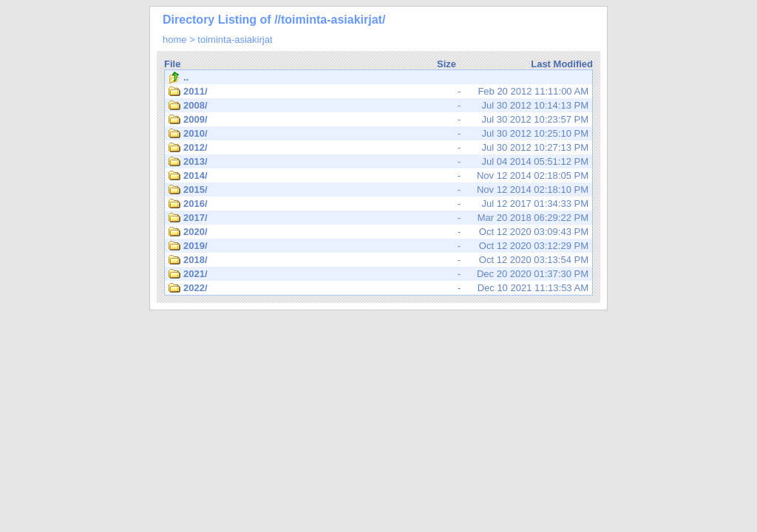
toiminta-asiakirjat (235, 40)
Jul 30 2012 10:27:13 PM (378, 148)
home (175, 40)
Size (447, 64)
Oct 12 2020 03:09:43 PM (378, 232)
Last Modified (562, 64)
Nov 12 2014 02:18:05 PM (378, 176)
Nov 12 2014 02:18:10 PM (378, 190)
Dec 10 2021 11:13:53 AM (378, 288)
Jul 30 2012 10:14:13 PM (378, 106)
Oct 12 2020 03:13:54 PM (378, 260)
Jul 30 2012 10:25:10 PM (378, 134)
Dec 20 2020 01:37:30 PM (378, 274)
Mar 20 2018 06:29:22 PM (378, 218)
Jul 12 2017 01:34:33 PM (378, 204)
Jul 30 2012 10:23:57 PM (378, 120)
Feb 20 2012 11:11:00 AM (378, 92)
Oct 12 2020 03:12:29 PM (378, 246)
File (172, 64)
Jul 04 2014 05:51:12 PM (378, 162)
